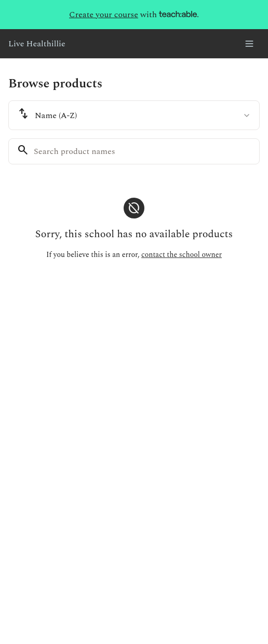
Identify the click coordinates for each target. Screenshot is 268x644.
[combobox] (134, 115)
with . (134, 15)
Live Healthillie (37, 44)
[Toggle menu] (249, 44)
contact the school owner (182, 255)
